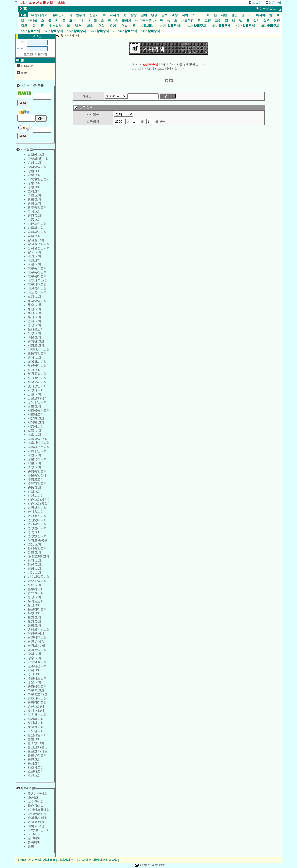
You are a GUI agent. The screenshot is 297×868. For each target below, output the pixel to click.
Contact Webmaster (152, 865)
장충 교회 (34, 658)
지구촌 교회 (36, 690)
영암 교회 (34, 569)
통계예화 (34, 842)
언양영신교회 (37, 536)
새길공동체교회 (39, 410)
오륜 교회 (34, 585)
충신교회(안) (37, 711)
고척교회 (34, 191)
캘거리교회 (36, 719)
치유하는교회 (37, 715)
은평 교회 (34, 625)
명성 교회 (34, 325)
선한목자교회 (37, 459)
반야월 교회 (36, 341)
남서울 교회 (36, 240)
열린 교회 (34, 552)
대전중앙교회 (37, 289)
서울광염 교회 (38, 439)
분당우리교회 (37, 382)
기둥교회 (34, 220)
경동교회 (34, 183)
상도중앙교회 (37, 402)
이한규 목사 (36, 633)
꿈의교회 (34, 236)
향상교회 (34, 763)
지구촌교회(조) (38, 694)
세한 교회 (34, 463)
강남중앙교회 (37, 167)
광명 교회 (34, 203)
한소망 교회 (36, 743)
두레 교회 (34, 317)
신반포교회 (36, 496)
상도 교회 (34, 406)
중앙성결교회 (37, 686)
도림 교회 (34, 297)
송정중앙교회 (37, 471)
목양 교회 (34, 333)
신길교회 (34, 492)
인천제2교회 (36, 646)
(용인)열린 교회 (39, 556)
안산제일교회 (37, 524)
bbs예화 (33, 797)
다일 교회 (34, 264)
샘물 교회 (34, 431)
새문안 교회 (36, 419)
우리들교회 (36, 601)
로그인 (28, 54)
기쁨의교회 (36, 228)
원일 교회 (34, 617)
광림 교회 (34, 199)
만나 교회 (34, 321)
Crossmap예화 (37, 814)
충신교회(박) (37, 707)
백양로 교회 (36, 345)
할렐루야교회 (37, 755)
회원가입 (41, 54)
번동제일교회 (37, 353)
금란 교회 (34, 216)
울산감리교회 (37, 609)
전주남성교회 (37, 662)
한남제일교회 (37, 735)
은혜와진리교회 (39, 630)
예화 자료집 (36, 826)
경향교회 (34, 187)
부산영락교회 (37, 366)
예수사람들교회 (39, 577)
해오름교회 (36, 768)
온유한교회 (36, 593)
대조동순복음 (37, 293)
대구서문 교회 (38, 281)
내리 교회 (34, 256)
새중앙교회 (36, 427)
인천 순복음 (36, 642)
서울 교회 (34, 435)
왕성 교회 (34, 597)
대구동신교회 (37, 272)
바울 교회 (34, 337)
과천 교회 (34, 195)
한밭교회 (34, 739)
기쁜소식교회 (37, 224)
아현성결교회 (37, 508)
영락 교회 (34, 561)
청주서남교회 (37, 699)
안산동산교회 (37, 516)
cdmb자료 (34, 834)
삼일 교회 (34, 394)
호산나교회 (36, 771)
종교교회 (34, 674)
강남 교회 (34, 163)
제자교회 (34, 670)
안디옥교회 (36, 512)
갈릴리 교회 (36, 155)
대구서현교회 (37, 284)
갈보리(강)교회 (38, 159)
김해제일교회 (37, 232)
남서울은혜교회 (39, 244)
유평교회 (34, 613)
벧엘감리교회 (37, 362)
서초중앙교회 (37, 451)
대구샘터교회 (37, 276)
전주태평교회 (37, 666)
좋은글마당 (36, 806)
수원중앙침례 (37, 475)
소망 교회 (34, 467)
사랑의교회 (36, 390)
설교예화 (34, 838)
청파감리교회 (37, 702)
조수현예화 (36, 802)
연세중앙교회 (37, 548)
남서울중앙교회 (39, 248)
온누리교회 (36, 589)
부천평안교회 (37, 378)
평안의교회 (36, 723)
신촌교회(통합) (38, 504)
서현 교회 (34, 455)
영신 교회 (34, 565)
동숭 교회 (34, 305)
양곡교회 (34, 532)
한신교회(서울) (38, 751)
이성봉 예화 (36, 822)
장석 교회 (34, 654)
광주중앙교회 (37, 207)
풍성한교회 (36, 727)
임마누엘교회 (37, 650)
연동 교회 (34, 544)
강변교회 (34, 171)
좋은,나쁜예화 (38, 794)
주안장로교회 (37, 678)
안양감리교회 (37, 528)
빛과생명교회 (37, 386)
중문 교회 (34, 682)
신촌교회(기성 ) (39, 500)
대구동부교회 (37, 268)
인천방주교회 (37, 638)
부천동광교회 (37, 374)
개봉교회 (34, 175)
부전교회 (34, 370)
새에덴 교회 (36, 422)
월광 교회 (34, 622)
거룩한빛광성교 (39, 179)
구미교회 (34, 212)
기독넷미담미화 (39, 830)
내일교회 (34, 260)
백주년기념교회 (39, 350)
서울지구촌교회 (39, 447)
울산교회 (34, 605)
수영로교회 (36, 479)
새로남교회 (36, 414)
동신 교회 (34, 309)
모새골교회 (36, 329)
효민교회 (34, 776)
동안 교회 (34, 313)
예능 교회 (34, 573)
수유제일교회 (37, 483)
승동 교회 (34, 487)
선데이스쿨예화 (39, 810)
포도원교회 (36, 731)
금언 (31, 846)
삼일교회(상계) (38, 398)
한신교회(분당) (38, 747)
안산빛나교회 (37, 520)
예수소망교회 (37, 581)
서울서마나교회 (39, 443)
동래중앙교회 (37, 301)
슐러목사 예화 (38, 818)
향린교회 (34, 759)
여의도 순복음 (38, 540)
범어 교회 (34, 358)
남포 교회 (34, 252)
